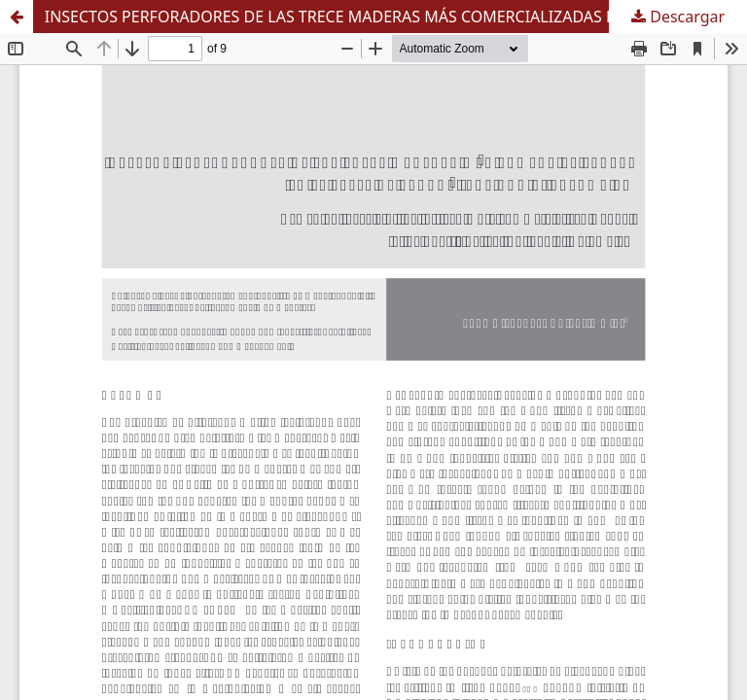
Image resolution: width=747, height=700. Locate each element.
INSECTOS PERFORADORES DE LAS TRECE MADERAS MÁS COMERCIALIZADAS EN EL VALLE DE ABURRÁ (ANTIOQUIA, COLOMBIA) (396, 17)
